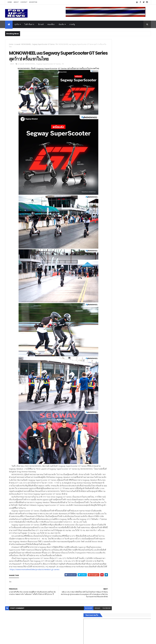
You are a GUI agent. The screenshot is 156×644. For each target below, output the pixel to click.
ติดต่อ (108, 407)
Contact (24, 2)
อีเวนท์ (41, 24)
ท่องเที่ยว (51, 24)
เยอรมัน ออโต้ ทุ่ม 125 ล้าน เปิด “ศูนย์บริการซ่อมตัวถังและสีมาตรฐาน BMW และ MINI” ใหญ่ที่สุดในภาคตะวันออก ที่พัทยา (134, 247)
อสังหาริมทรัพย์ (111, 377)
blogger (78, 628)
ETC (109, 425)
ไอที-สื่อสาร (29, 24)
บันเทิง (61, 24)
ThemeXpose (19, 641)
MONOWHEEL (26, 44)
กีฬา (107, 392)
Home (10, 2)
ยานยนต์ (17, 44)
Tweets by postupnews (116, 234)
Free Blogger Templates (35, 641)
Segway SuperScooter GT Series (43, 44)
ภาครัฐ (72, 24)
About (16, 2)
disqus (86, 628)
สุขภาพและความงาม (114, 395)
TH (57, 44)
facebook (96, 628)
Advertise (33, 2)
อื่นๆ (107, 404)
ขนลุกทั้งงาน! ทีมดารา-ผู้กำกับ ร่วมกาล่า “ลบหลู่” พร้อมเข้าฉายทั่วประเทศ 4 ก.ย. (131, 256)
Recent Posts (117, 413)
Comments (140, 413)
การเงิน (109, 389)
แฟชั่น (108, 398)
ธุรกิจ (17, 24)
